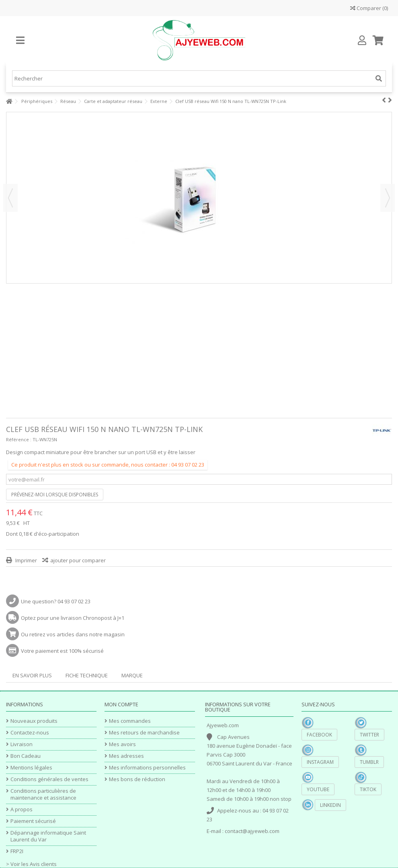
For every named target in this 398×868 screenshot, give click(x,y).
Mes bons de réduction (137, 779)
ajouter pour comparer (78, 560)
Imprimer (26, 560)
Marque (132, 675)
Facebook (319, 735)
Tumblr (369, 762)
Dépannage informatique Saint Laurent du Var (48, 836)
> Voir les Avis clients (31, 864)
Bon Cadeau (26, 756)
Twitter (369, 735)
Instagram (320, 762)
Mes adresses (126, 756)
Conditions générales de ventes (49, 779)
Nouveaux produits (34, 721)
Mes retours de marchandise (144, 733)
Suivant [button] (388, 198)
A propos (22, 809)
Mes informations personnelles (147, 768)
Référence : (19, 439)
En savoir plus (32, 675)
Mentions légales (31, 768)
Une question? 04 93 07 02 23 (56, 601)
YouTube (318, 789)
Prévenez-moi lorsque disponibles (55, 495)
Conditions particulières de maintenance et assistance (43, 794)
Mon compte (121, 704)
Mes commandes (130, 721)
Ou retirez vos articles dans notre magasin (73, 634)
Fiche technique (87, 675)
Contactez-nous (30, 733)
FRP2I (17, 851)
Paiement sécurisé (33, 821)
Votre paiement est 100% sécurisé (62, 651)
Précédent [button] (10, 198)
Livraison (22, 744)
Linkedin (330, 805)
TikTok (368, 789)
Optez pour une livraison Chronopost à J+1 (73, 618)
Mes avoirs (122, 744)
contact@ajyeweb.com (252, 831)
